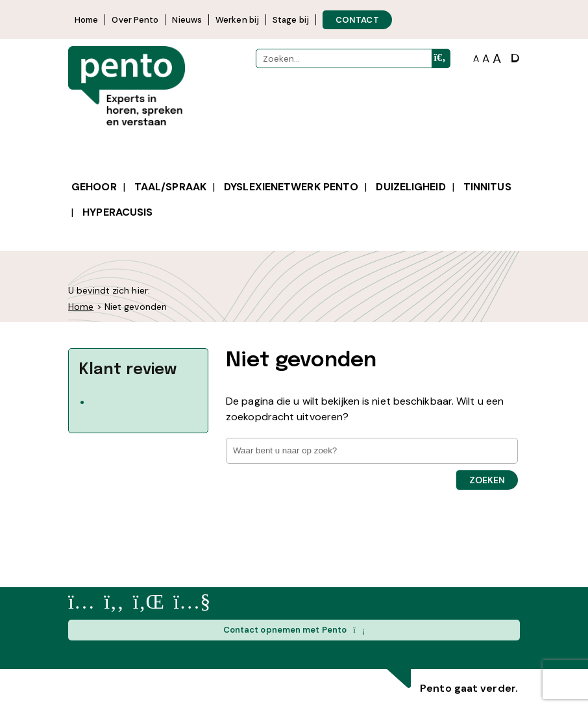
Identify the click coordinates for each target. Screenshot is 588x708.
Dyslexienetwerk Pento (291, 187)
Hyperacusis (117, 212)
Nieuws (187, 20)
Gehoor (94, 187)
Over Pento (135, 20)
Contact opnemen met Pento (294, 630)
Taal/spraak (170, 187)
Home (86, 20)
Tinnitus (487, 187)
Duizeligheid (410, 187)
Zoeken (487, 480)
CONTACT (357, 20)
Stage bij (291, 20)
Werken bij (237, 20)
